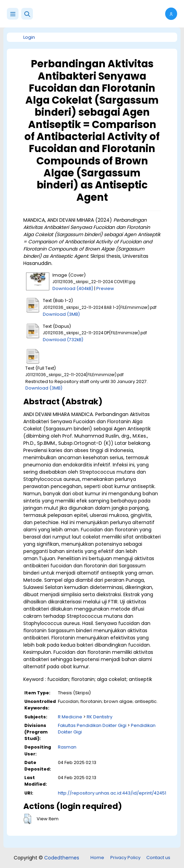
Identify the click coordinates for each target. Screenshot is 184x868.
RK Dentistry (100, 717)
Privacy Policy (125, 858)
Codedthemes (62, 858)
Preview (105, 288)
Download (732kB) (63, 340)
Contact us (158, 858)
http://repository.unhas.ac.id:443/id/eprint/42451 (112, 793)
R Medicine (70, 717)
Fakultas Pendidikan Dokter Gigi (92, 725)
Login (29, 37)
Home (97, 858)
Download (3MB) (61, 314)
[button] (27, 14)
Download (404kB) (73, 288)
